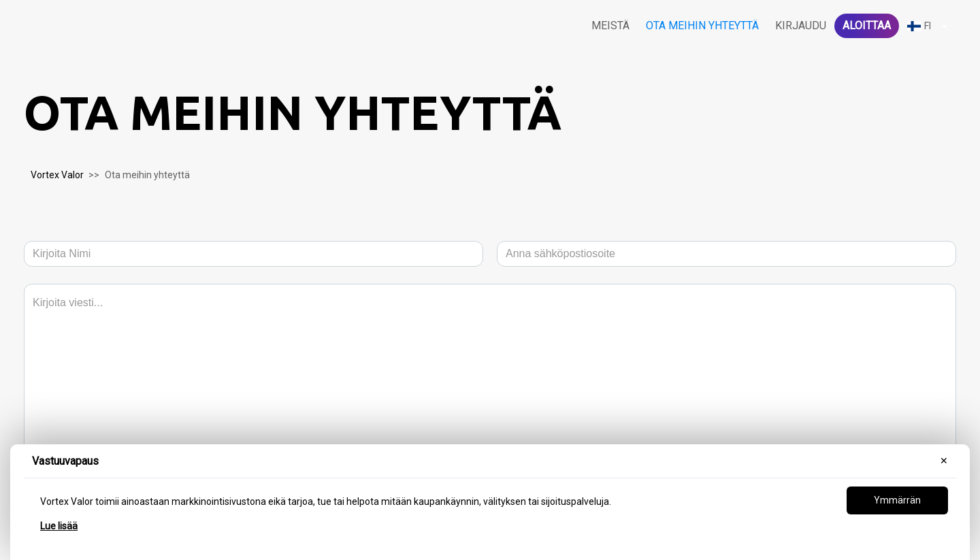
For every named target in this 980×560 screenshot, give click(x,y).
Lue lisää (59, 526)
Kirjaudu (801, 26)
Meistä (610, 26)
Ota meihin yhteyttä (702, 26)
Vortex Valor (57, 175)
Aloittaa (867, 26)
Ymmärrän (897, 500)
